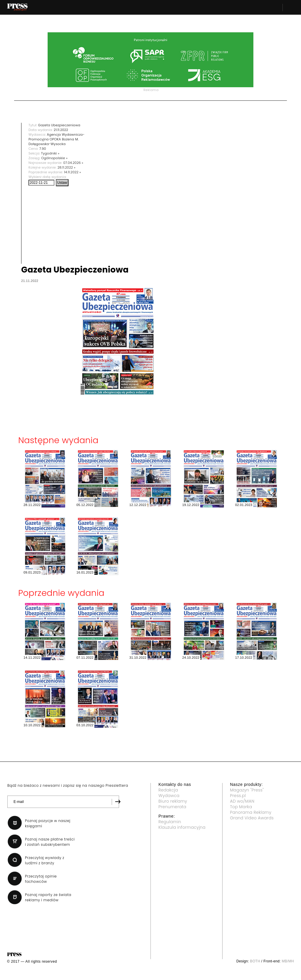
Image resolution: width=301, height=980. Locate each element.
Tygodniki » (50, 153)
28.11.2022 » (67, 167)
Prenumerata (172, 807)
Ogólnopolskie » (54, 158)
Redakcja (168, 790)
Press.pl (238, 796)
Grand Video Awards (252, 818)
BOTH (255, 961)
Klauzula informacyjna (182, 827)
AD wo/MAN (242, 801)
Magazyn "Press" (247, 790)
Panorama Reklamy (251, 812)
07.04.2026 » (73, 163)
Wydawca (169, 796)
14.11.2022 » (73, 172)
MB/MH (288, 961)
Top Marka (241, 807)
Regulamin (170, 822)
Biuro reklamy (173, 801)
